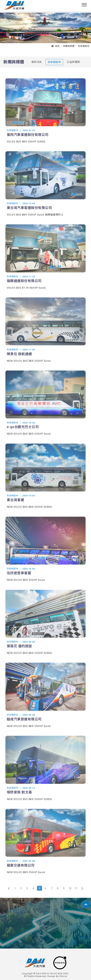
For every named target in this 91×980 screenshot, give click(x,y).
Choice (63, 976)
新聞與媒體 (69, 46)
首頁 (55, 46)
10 (70, 893)
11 (76, 893)
